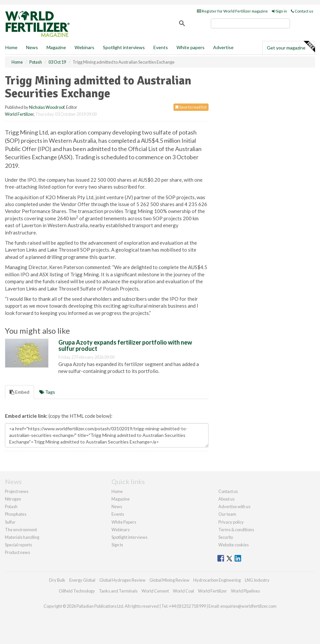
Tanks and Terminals (118, 591)
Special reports (18, 545)
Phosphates (16, 514)
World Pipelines (245, 591)
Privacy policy (231, 522)
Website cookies (234, 545)
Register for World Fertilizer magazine (232, 11)
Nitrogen (13, 499)
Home (11, 47)
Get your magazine (291, 47)
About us (226, 499)
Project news (17, 491)
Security (226, 537)
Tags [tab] (47, 392)
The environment (21, 530)
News (117, 506)
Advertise (223, 47)
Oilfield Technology (77, 591)
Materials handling (22, 537)
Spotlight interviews (124, 47)
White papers (191, 47)
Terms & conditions (236, 530)
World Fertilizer (19, 114)
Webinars (84, 47)
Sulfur (10, 522)
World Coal (183, 591)
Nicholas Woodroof (47, 107)
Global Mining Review (169, 580)
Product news (17, 552)
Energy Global (82, 580)
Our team (227, 514)
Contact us (302, 11)
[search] (250, 23)
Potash (11, 506)
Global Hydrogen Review (122, 580)
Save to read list (191, 107)
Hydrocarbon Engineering (217, 580)
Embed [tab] (19, 392)
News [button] (32, 47)
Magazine (56, 47)
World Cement (155, 591)
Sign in (279, 11)
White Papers (124, 522)
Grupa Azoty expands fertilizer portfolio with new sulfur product (125, 346)
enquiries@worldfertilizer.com (248, 606)
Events (161, 47)
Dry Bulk (57, 580)
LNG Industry (257, 580)
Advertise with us (234, 506)
